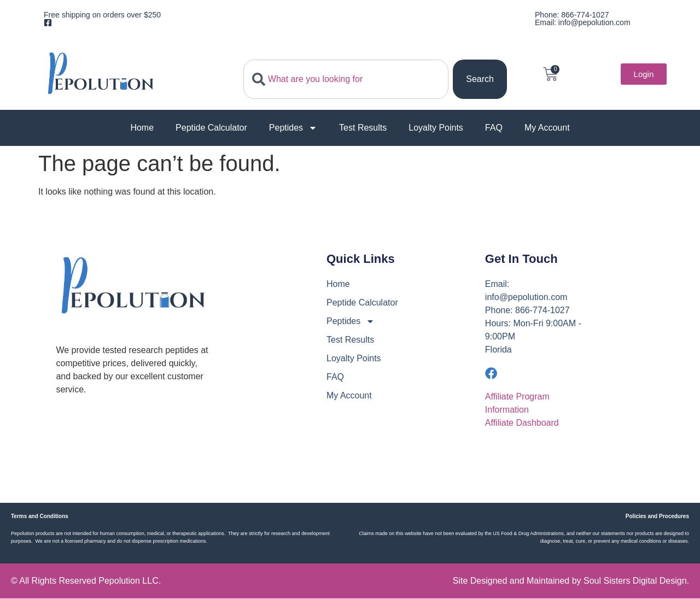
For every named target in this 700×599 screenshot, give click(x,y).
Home (142, 128)
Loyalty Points (436, 128)
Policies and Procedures (657, 517)
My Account (547, 128)
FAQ (494, 128)
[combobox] (346, 79)
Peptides (293, 128)
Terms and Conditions (40, 517)
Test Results (363, 128)
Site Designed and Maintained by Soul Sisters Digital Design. (571, 581)
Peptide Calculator (211, 128)
